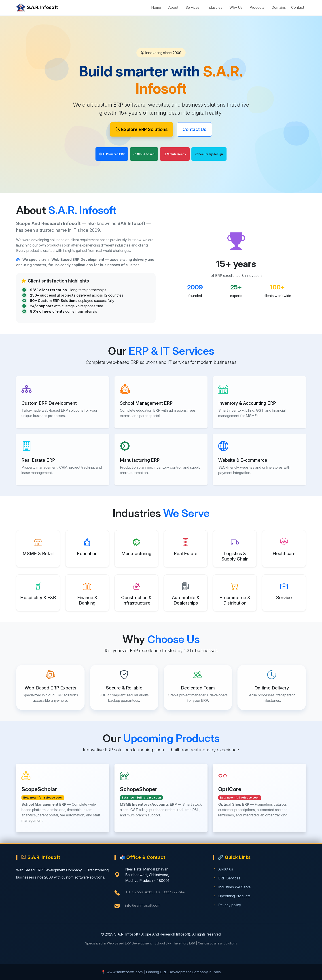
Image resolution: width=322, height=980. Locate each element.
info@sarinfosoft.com (143, 905)
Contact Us (194, 129)
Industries (214, 7)
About (173, 7)
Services (192, 7)
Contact (298, 7)
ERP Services (227, 878)
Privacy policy (227, 905)
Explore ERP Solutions (142, 129)
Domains (279, 7)
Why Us (236, 7)
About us (223, 869)
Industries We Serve (232, 887)
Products (257, 7)
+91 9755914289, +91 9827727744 (155, 892)
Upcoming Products (232, 896)
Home (156, 7)
